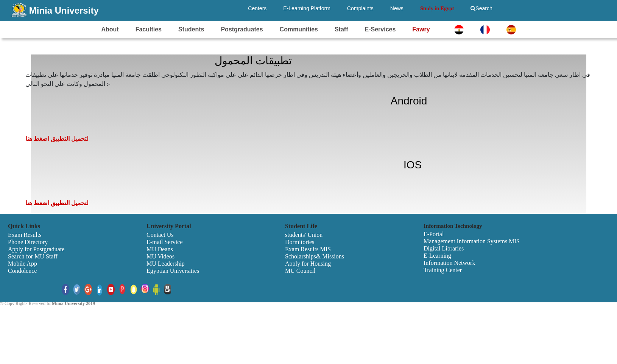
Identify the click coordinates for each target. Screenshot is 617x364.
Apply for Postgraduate (36, 249)
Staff (341, 29)
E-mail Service (165, 242)
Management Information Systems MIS (472, 241)
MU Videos (160, 256)
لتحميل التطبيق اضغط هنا (57, 139)
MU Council (300, 271)
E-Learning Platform (307, 8)
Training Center (443, 270)
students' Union (304, 235)
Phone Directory (28, 242)
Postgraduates (242, 29)
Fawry (421, 29)
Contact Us (160, 235)
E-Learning (437, 256)
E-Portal (434, 234)
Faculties (149, 29)
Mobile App (23, 264)
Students (191, 29)
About (110, 29)
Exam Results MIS (308, 249)
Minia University (64, 10)
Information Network (449, 263)
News (397, 8)
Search (481, 8)
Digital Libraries (444, 248)
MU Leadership (166, 264)
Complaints (360, 8)
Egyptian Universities (173, 271)
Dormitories (300, 242)
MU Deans (160, 249)
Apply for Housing (308, 264)
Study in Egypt (437, 9)
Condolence (22, 271)
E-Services (380, 29)
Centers (257, 8)
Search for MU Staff (33, 256)
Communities (299, 29)
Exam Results (25, 235)
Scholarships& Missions (315, 256)
